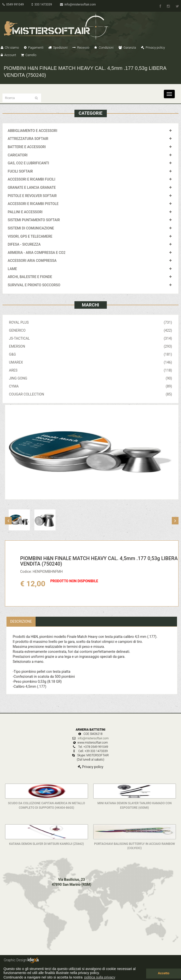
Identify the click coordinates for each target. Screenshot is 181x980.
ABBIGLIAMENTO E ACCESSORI (32, 131)
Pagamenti (34, 48)
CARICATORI (18, 155)
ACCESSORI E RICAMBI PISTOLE (33, 204)
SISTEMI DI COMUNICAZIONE (31, 228)
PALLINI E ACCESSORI (25, 212)
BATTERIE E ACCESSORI (27, 147)
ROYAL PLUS (90, 322)
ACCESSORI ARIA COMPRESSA (32, 261)
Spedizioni (58, 48)
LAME (12, 269)
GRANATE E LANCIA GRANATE (32, 188)
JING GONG (90, 378)
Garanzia (127, 48)
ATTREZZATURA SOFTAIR (28, 139)
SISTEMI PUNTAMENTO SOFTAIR (34, 220)
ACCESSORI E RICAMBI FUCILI (31, 179)
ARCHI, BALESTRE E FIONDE (30, 277)
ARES (90, 370)
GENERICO (90, 330)
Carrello (29, 55)
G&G (90, 354)
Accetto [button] (164, 973)
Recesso (81, 48)
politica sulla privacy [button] (100, 977)
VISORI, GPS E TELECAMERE (30, 236)
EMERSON (90, 346)
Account (8, 55)
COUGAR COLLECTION (90, 394)
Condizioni (104, 48)
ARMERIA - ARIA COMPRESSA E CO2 (37, 253)
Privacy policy (153, 48)
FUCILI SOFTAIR (20, 171)
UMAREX (90, 362)
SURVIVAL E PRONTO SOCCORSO (34, 285)
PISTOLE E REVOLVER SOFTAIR (32, 196)
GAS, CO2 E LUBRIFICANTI (28, 163)
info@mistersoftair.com (78, 4)
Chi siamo (10, 48)
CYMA (90, 386)
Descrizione (21, 621)
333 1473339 (42, 4)
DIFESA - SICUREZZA (24, 244)
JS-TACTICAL (90, 338)
